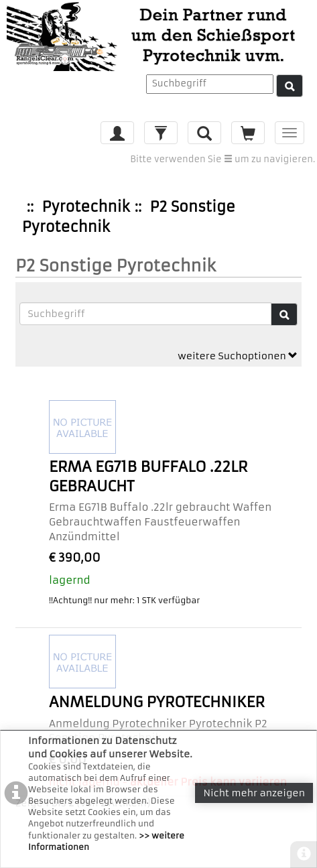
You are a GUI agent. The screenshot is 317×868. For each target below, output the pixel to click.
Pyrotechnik (85, 207)
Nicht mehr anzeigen (254, 793)
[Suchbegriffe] (146, 314)
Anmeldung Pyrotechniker (157, 702)
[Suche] (290, 86)
